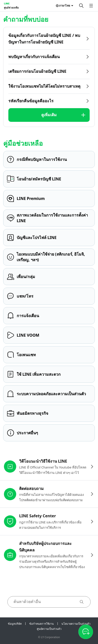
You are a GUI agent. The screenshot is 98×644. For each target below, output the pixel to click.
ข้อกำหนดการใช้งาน (42, 624)
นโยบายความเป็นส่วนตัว (76, 624)
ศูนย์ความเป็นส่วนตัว (49, 629)
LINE (7, 3)
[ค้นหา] (81, 6)
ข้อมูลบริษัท (15, 624)
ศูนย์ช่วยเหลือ (11, 8)
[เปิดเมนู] (91, 6)
